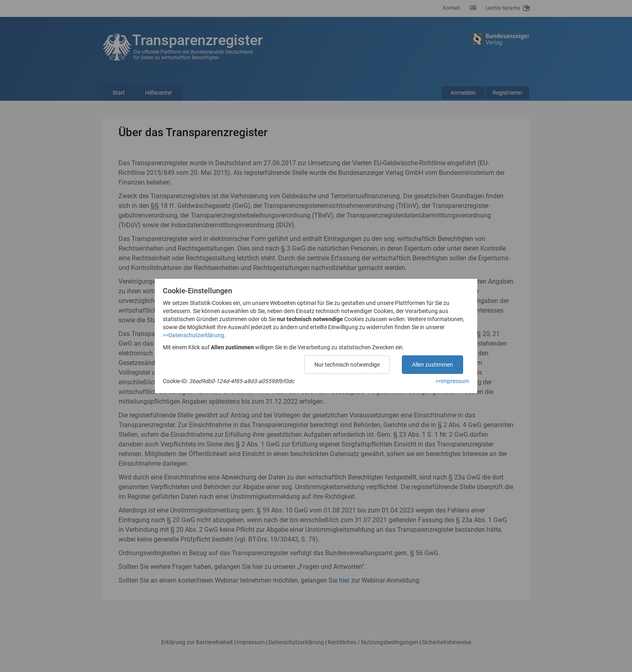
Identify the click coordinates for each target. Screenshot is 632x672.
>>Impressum (452, 381)
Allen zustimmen (432, 365)
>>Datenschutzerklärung (193, 335)
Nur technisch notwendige (347, 365)
